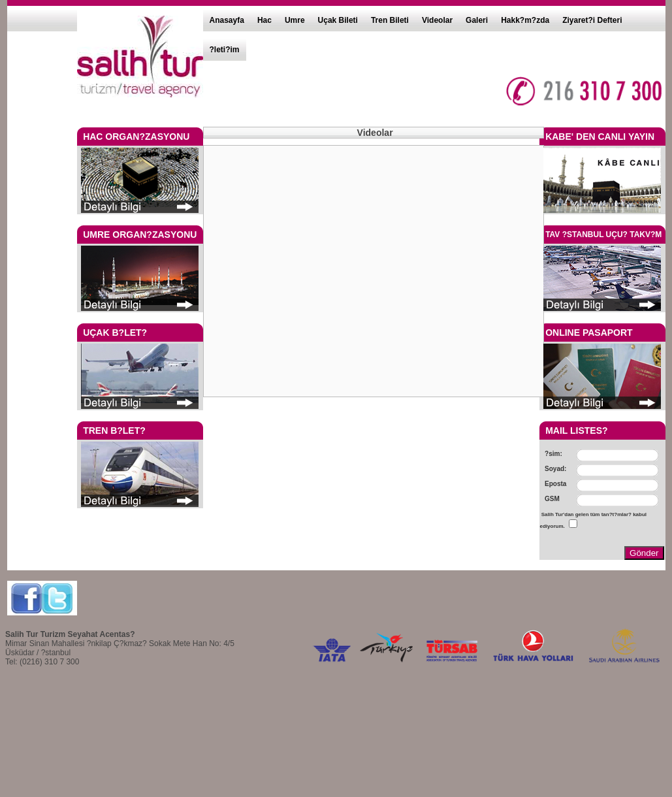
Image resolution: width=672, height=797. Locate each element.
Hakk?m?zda (525, 20)
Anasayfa (227, 20)
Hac (264, 20)
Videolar (437, 20)
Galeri (477, 20)
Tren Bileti (390, 20)
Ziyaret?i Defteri (592, 20)
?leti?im (225, 50)
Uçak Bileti (338, 20)
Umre (295, 20)
